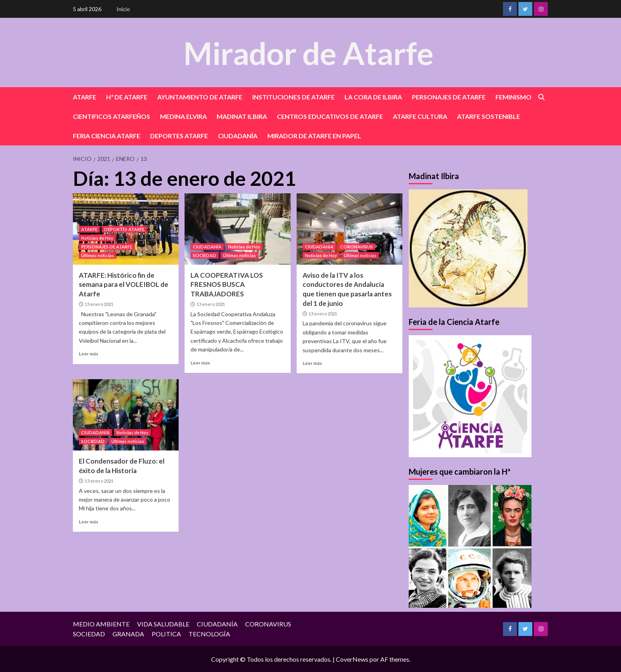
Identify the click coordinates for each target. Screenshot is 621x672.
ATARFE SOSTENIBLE (489, 116)
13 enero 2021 (99, 304)
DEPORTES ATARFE (179, 136)
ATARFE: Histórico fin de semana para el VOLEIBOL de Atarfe (124, 285)
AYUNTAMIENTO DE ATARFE (200, 97)
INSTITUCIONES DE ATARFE (293, 97)
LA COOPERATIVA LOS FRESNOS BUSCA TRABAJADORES (227, 285)
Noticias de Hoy (97, 238)
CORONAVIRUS (356, 247)
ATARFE (85, 97)
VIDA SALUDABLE (163, 624)
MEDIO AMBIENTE (101, 624)
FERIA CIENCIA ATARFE (107, 136)
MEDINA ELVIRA (183, 116)
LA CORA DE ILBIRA (373, 97)
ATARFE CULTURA (420, 116)
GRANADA (128, 634)
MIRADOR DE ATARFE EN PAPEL (314, 136)
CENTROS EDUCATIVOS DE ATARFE (330, 116)
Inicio (123, 9)
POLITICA (166, 634)
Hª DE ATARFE (127, 97)
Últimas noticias (98, 255)
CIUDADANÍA (238, 136)
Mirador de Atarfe (309, 52)
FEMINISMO (513, 97)
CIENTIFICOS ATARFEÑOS (111, 116)
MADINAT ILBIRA (242, 116)
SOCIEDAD (205, 255)
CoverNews (352, 659)
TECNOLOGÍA (209, 634)
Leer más (89, 354)
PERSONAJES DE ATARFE (449, 97)
